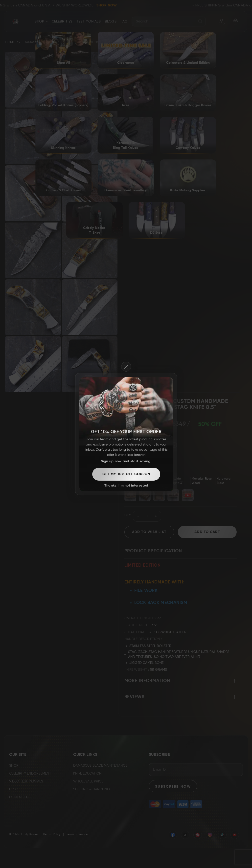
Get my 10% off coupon (126, 474)
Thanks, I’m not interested (126, 486)
